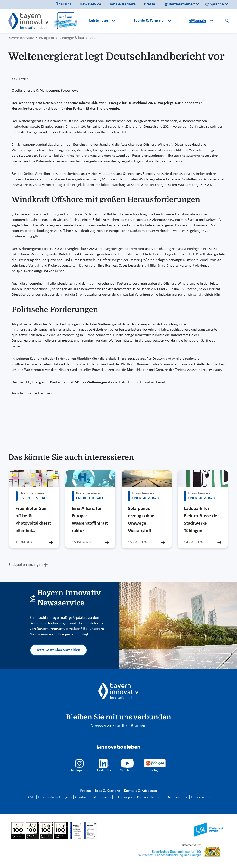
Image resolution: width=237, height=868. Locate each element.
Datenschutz (178, 797)
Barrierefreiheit (180, 4)
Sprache (215, 4)
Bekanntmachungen (55, 797)
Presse (150, 4)
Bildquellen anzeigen (25, 565)
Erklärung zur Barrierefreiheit (139, 797)
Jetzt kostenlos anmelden (58, 650)
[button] (125, 21)
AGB (31, 797)
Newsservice (90, 4)
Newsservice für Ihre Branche (118, 726)
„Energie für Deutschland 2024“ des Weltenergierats (71, 382)
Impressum (200, 797)
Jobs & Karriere (123, 4)
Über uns (63, 4)
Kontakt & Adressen (140, 791)
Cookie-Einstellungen (93, 797)
